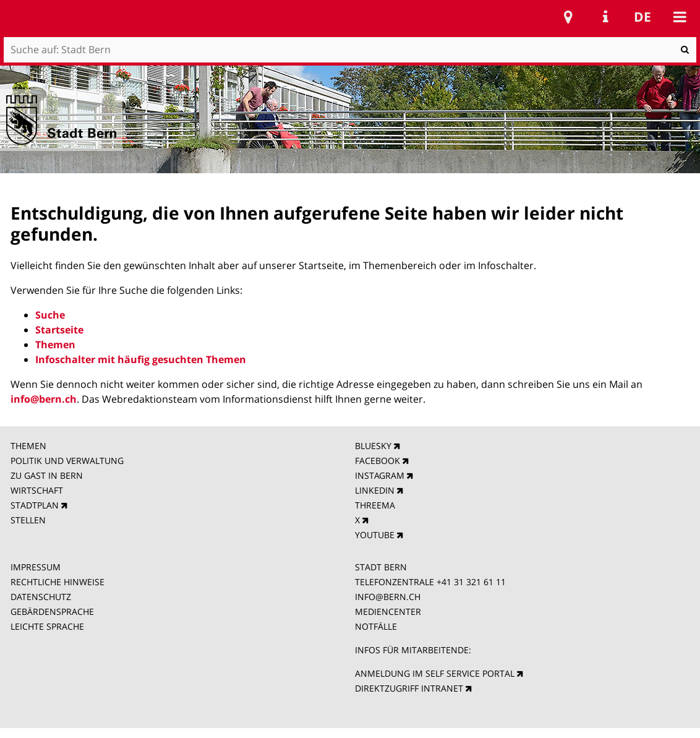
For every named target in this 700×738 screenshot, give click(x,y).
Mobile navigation (680, 17)
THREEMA (375, 505)
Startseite (59, 330)
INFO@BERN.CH (388, 597)
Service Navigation (605, 17)
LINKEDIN (375, 490)
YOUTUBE (375, 535)
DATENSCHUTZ (41, 597)
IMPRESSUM (36, 567)
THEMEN (28, 446)
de (642, 17)
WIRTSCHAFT (37, 490)
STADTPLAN (35, 505)
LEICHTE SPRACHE (47, 626)
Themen (55, 345)
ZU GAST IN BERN (47, 475)
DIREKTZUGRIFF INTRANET (409, 688)
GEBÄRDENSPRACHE (52, 611)
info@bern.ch (44, 399)
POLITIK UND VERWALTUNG (67, 461)
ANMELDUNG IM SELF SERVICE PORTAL (435, 673)
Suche (50, 315)
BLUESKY (373, 446)
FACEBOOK (378, 461)
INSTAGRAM (380, 475)
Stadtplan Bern (568, 17)
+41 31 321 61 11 (471, 582)
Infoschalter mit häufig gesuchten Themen (141, 359)
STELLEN (28, 520)
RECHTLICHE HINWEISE (58, 582)
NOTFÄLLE (376, 626)
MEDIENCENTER (388, 611)
